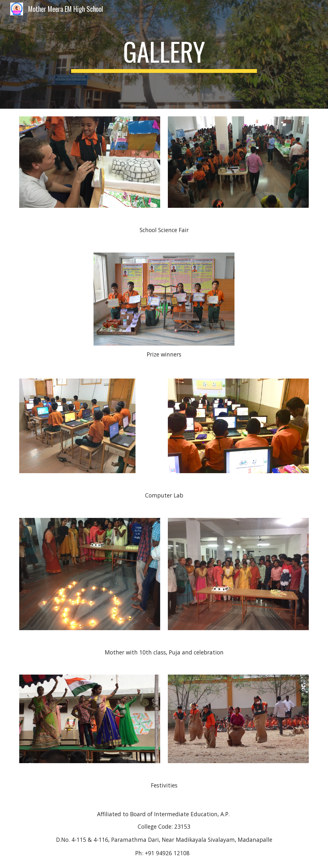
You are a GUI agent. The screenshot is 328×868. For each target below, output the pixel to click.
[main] (164, 54)
